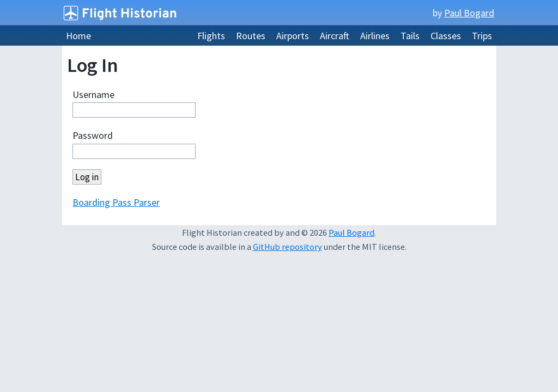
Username (93, 94)
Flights (211, 36)
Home (78, 36)
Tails (410, 36)
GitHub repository (287, 247)
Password (93, 135)
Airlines (375, 36)
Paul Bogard (469, 13)
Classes (446, 36)
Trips (482, 36)
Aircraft (335, 36)
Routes (251, 36)
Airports (293, 36)
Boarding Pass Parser (116, 202)
